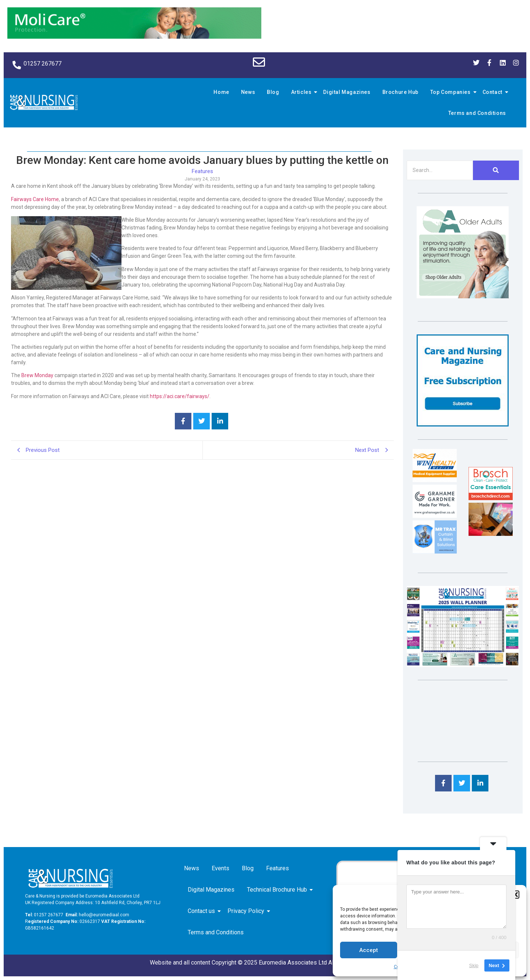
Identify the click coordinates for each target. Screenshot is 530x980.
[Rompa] (463, 296)
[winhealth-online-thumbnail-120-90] (435, 480)
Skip (474, 965)
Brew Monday (37, 375)
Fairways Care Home (35, 199)
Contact (494, 92)
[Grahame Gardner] (435, 516)
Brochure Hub (400, 92)
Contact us (203, 911)
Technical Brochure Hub (278, 890)
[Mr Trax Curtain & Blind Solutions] (435, 552)
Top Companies (452, 92)
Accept (369, 950)
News (248, 92)
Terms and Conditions (477, 113)
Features (278, 868)
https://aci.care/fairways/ (180, 396)
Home (221, 92)
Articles (303, 92)
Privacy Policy (247, 911)
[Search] (440, 170)
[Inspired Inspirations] (491, 534)
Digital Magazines (347, 92)
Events (220, 868)
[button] (515, 895)
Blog (273, 92)
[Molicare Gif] (134, 37)
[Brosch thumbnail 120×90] (491, 498)
